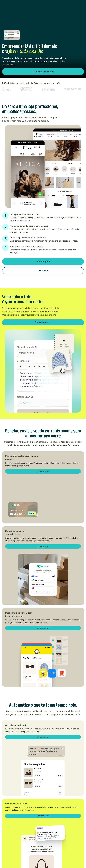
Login (67, 6)
